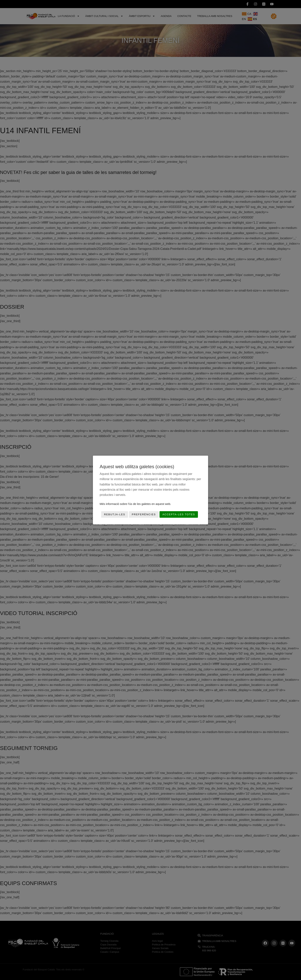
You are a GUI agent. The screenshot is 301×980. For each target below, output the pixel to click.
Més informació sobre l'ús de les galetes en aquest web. (135, 504)
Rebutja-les (115, 514)
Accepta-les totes (179, 514)
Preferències (144, 514)
